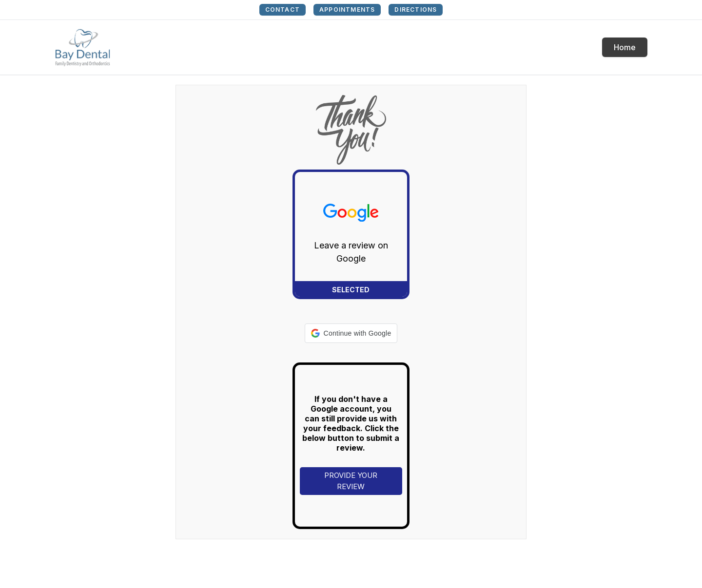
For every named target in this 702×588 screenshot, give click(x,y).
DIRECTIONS (416, 9)
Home (625, 47)
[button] (351, 333)
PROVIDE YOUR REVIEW (351, 481)
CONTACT (283, 9)
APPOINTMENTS (347, 9)
